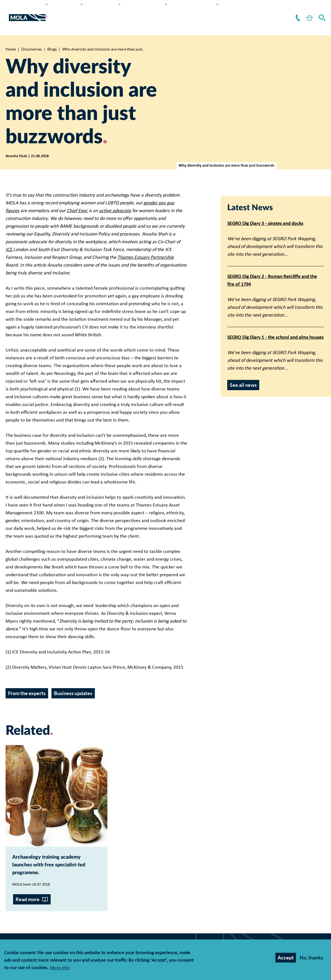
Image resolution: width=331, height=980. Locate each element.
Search (321, 11)
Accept (286, 958)
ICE (9, 237)
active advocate (115, 198)
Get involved (187, 11)
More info (60, 969)
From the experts (27, 681)
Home (11, 36)
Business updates (73, 681)
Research (116, 11)
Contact (290, 11)
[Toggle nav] (7, 11)
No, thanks (311, 958)
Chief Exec (77, 198)
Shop (305, 11)
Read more (28, 906)
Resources (223, 11)
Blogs (52, 36)
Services (87, 11)
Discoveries (150, 11)
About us (255, 11)
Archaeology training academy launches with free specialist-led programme (55, 862)
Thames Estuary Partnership (145, 245)
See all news (243, 372)
